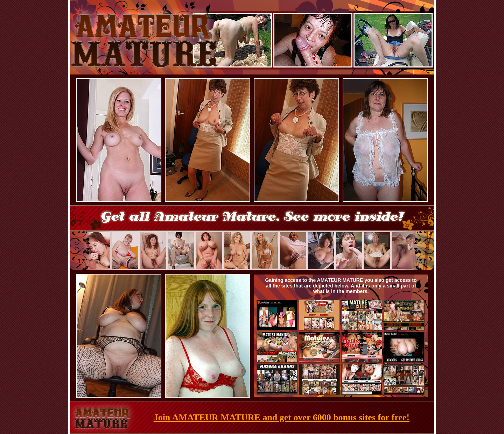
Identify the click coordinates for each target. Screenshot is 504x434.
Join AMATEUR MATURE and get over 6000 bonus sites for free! (282, 417)
